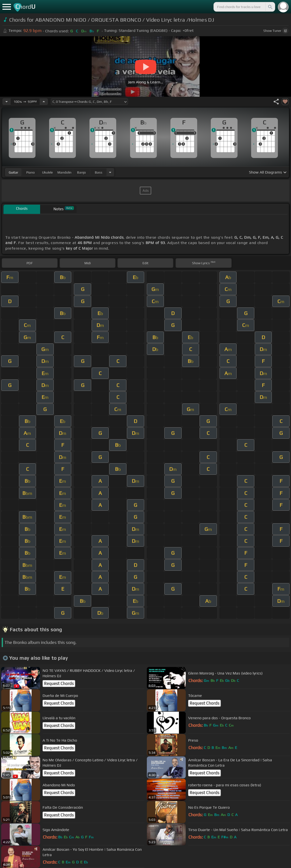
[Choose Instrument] (110, 172)
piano (31, 172)
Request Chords (59, 684)
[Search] (270, 7)
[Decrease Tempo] (7, 102)
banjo (81, 172)
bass (99, 172)
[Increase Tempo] (44, 102)
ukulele (47, 172)
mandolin (64, 172)
